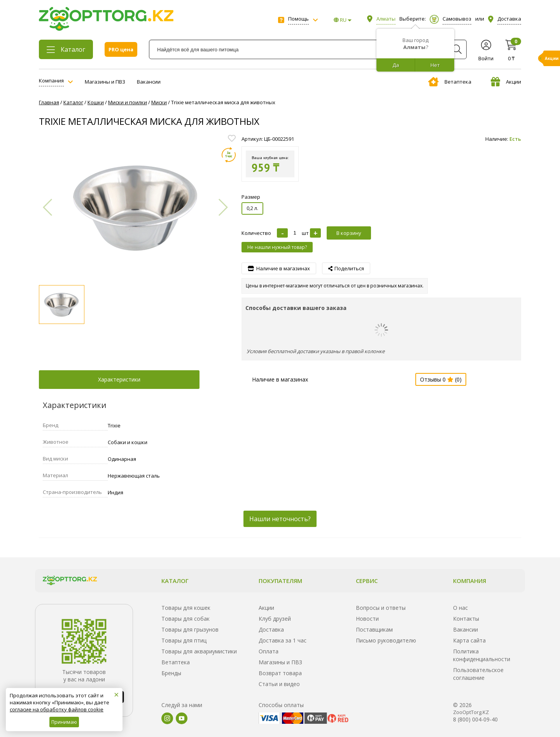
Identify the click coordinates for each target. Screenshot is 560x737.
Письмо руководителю (386, 640)
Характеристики (119, 379)
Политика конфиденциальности (482, 655)
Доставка (271, 629)
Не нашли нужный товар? (277, 247)
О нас (460, 608)
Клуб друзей (275, 619)
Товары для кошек (186, 608)
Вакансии (149, 82)
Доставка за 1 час (283, 640)
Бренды (171, 673)
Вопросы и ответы (381, 608)
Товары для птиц (184, 640)
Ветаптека (450, 82)
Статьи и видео (279, 684)
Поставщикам (374, 629)
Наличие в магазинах (280, 379)
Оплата (269, 651)
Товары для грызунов (190, 629)
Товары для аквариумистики (199, 651)
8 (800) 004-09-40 (475, 719)
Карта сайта (469, 640)
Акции (506, 82)
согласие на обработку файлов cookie (57, 709)
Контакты (466, 619)
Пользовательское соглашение (478, 674)
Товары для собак (185, 619)
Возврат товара (280, 673)
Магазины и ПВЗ (105, 82)
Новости (367, 619)
